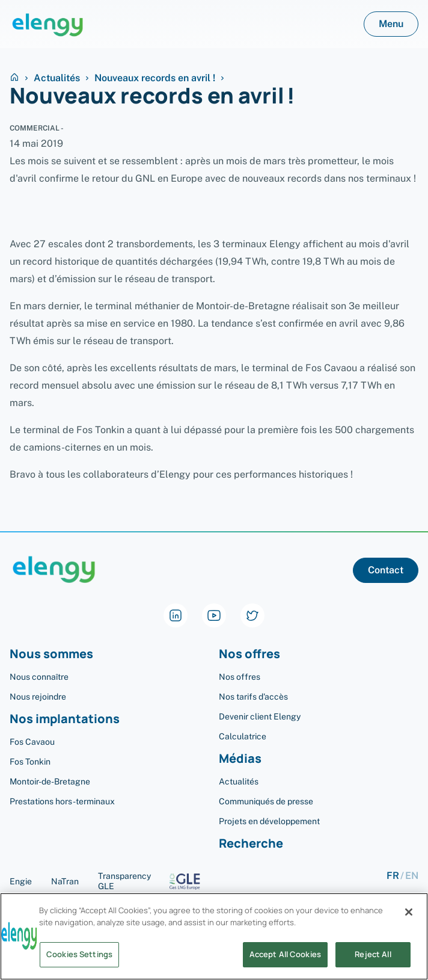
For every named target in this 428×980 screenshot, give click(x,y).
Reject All (373, 959)
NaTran (65, 881)
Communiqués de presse (266, 801)
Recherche (251, 844)
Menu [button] (391, 24)
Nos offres (249, 654)
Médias (240, 759)
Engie (21, 881)
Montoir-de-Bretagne (50, 781)
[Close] (409, 916)
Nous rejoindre (38, 697)
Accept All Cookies (285, 959)
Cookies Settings (79, 959)
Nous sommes (51, 654)
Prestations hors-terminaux (62, 801)
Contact (386, 570)
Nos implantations (65, 719)
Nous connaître (39, 677)
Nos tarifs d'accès (253, 697)
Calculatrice (243, 736)
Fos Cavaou (32, 742)
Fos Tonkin (30, 762)
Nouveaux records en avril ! (155, 78)
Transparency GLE (154, 881)
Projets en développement (269, 821)
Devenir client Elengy (260, 717)
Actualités (57, 78)
